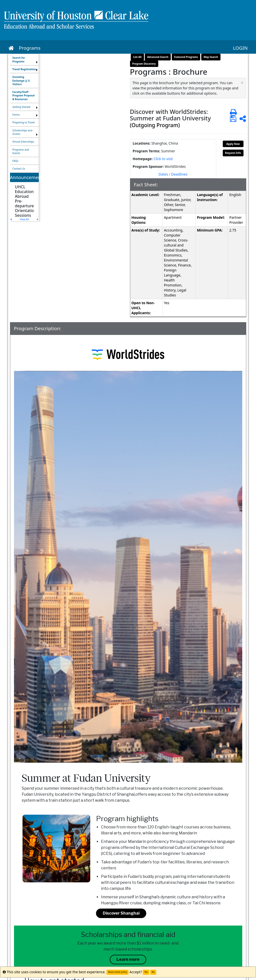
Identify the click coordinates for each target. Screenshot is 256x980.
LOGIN (240, 48)
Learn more (128, 959)
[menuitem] (24, 60)
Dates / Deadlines (173, 174)
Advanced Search (158, 57)
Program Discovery (144, 64)
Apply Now (233, 144)
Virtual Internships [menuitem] (23, 142)
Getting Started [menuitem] (21, 107)
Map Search (211, 57)
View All (24, 219)
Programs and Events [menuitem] (21, 151)
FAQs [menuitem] (15, 161)
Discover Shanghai (121, 913)
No (153, 972)
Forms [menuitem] (16, 115)
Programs (30, 48)
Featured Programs (186, 57)
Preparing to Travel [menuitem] (24, 122)
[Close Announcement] (242, 83)
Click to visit (163, 159)
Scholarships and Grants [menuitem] (22, 132)
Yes (146, 972)
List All (137, 57)
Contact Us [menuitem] (19, 169)
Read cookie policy (117, 972)
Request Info (233, 153)
